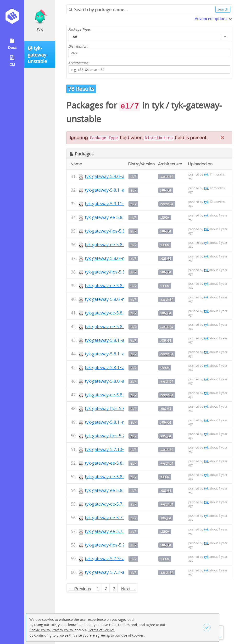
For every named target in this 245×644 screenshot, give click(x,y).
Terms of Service (102, 630)
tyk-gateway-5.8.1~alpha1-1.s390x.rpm (123, 367)
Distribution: (78, 46)
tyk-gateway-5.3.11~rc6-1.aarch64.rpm (123, 204)
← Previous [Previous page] (80, 589)
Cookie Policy (40, 630)
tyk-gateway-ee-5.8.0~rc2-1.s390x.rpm (123, 285)
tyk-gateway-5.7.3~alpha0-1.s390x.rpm (123, 559)
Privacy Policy (62, 630)
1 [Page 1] (98, 589)
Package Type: (79, 29)
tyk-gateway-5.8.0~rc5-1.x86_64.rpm (121, 258)
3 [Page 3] (114, 589)
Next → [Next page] (128, 589)
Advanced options (211, 19)
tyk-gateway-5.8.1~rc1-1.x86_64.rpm (121, 422)
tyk (40, 29)
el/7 (133, 177)
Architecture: (79, 63)
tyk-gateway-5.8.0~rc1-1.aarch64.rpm (122, 299)
